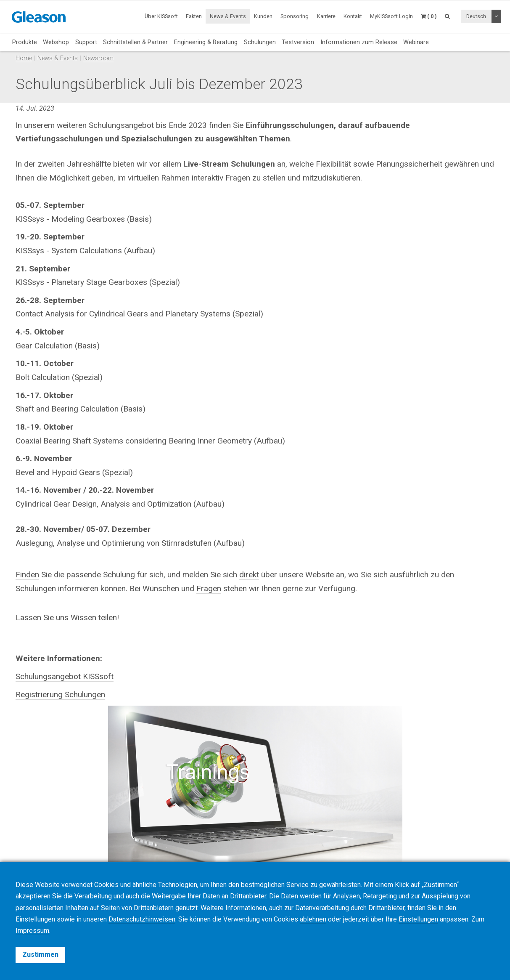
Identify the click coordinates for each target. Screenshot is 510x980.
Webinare (416, 42)
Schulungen (260, 42)
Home (24, 58)
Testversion (298, 42)
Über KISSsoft (161, 16)
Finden (27, 575)
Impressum (32, 931)
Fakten (194, 16)
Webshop (56, 42)
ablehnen (313, 919)
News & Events (228, 16)
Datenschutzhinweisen (142, 919)
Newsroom (98, 58)
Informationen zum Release (359, 42)
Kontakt (353, 16)
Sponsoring (295, 16)
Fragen (209, 588)
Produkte (25, 42)
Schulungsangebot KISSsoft (65, 676)
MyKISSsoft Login (391, 16)
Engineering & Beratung (206, 42)
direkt (249, 575)
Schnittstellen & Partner (135, 42)
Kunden (263, 16)
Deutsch (476, 16)
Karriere (326, 16)
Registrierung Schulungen (60, 694)
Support (86, 42)
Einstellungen (418, 919)
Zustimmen (40, 955)
